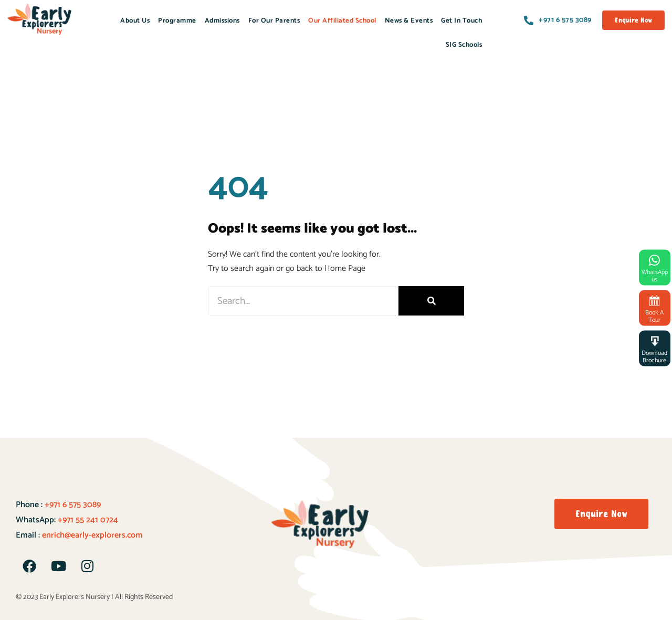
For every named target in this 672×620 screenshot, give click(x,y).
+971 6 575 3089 (72, 505)
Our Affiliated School (342, 21)
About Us (135, 21)
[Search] (431, 301)
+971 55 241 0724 (88, 520)
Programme (177, 21)
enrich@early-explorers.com (92, 535)
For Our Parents (274, 21)
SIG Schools (464, 45)
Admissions (222, 21)
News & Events (409, 21)
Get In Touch (461, 21)
